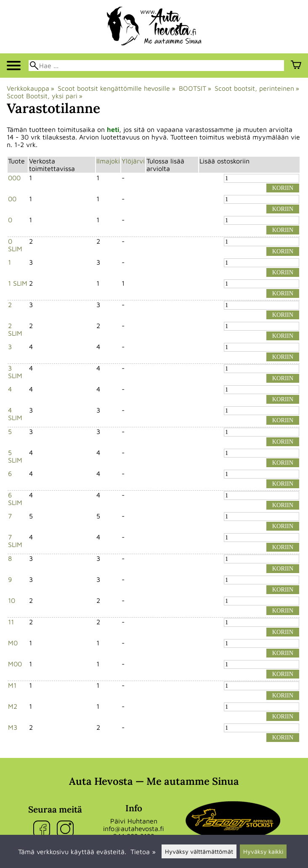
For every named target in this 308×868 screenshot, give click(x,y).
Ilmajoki (108, 161)
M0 (13, 643)
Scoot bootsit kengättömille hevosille (116, 88)
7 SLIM (15, 541)
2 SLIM (15, 329)
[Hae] (156, 66)
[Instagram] (67, 830)
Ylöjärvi (133, 161)
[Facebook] (43, 830)
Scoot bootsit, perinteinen (257, 88)
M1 (12, 685)
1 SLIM (18, 283)
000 (14, 178)
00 (12, 199)
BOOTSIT (195, 88)
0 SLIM (15, 245)
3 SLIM (15, 372)
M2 (13, 706)
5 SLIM (15, 456)
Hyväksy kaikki (263, 851)
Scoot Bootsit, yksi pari (45, 96)
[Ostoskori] (296, 66)
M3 (13, 727)
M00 (15, 664)
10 (12, 600)
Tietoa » (143, 852)
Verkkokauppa (31, 88)
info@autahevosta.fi (134, 829)
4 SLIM (15, 414)
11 (11, 622)
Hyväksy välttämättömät (199, 851)
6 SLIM (15, 499)
